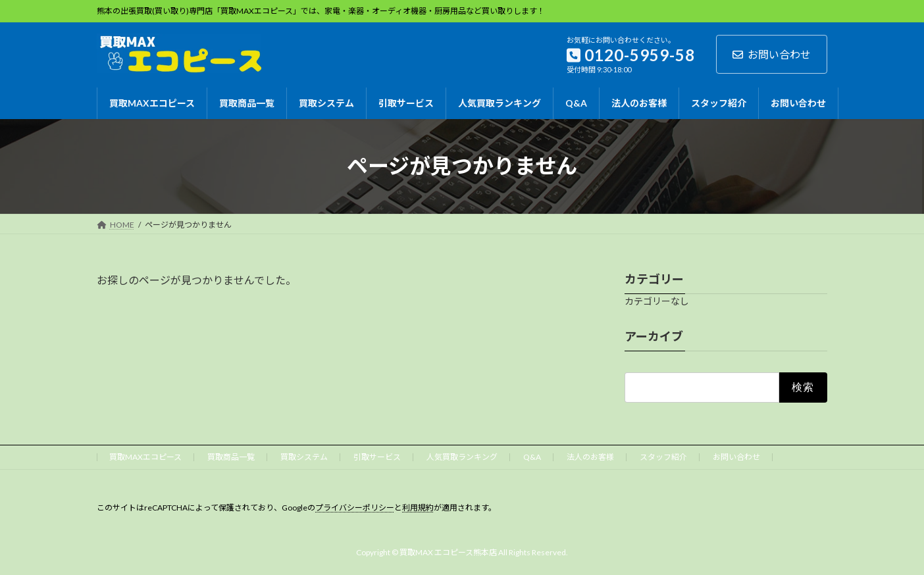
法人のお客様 (590, 457)
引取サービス (377, 457)
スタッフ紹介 (663, 457)
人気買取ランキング (462, 457)
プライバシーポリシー (355, 508)
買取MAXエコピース (145, 457)
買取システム (304, 457)
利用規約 (418, 508)
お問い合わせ (772, 54)
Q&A (532, 457)
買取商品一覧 (231, 457)
